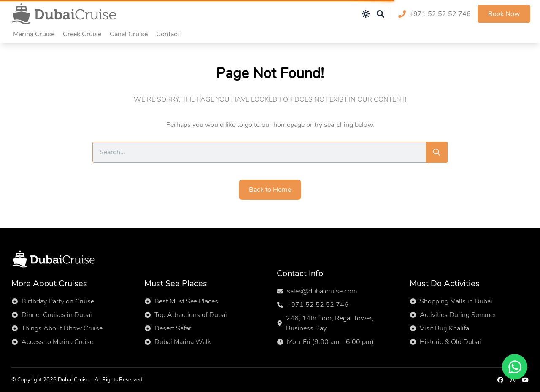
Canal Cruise (129, 34)
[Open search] (381, 14)
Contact (168, 34)
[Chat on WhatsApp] (515, 367)
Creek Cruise (82, 34)
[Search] (437, 152)
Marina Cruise (34, 34)
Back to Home (270, 190)
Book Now (504, 14)
